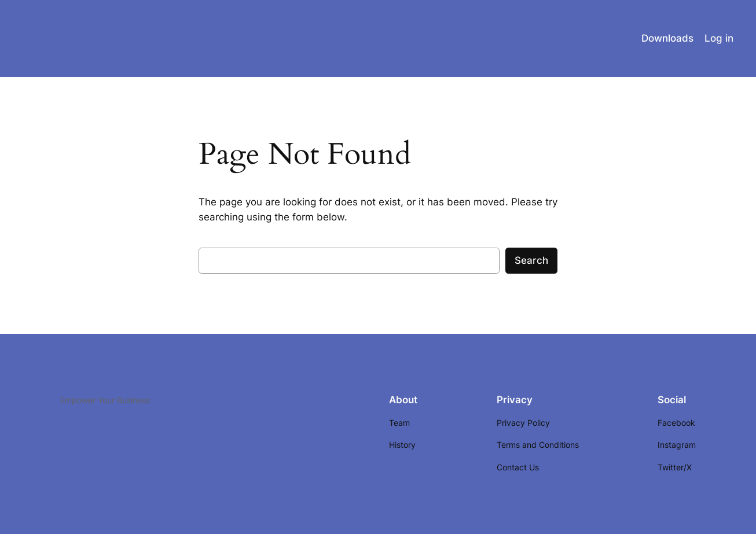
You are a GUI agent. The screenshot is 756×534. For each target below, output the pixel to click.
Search (531, 260)
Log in (719, 38)
